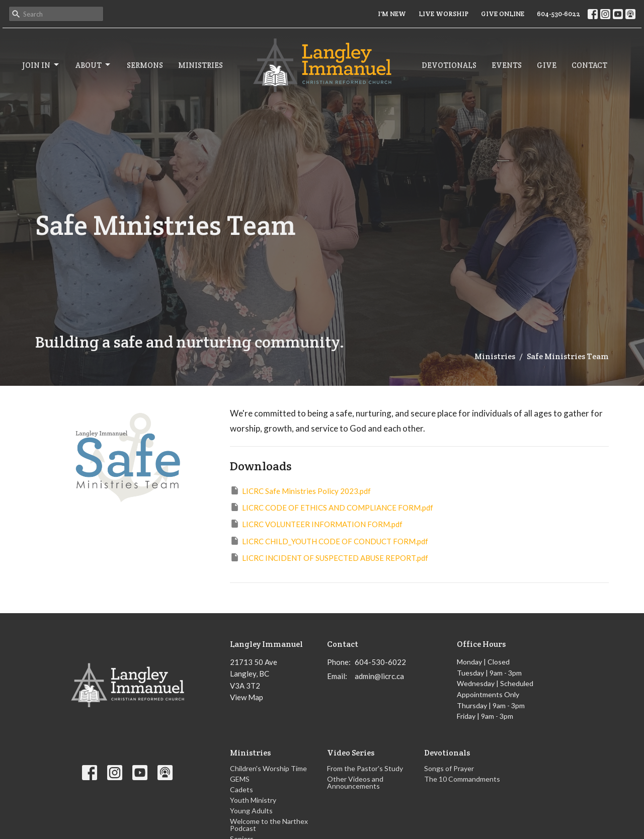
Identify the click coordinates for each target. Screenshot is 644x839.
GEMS (240, 779)
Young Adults (251, 811)
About (94, 65)
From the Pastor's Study (365, 768)
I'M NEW (392, 14)
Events (507, 65)
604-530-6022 (558, 14)
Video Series (351, 753)
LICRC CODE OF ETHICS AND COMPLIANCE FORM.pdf (332, 507)
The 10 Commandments (462, 779)
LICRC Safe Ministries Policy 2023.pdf (300, 490)
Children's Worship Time (268, 768)
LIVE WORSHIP (444, 14)
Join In (41, 65)
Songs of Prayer (449, 768)
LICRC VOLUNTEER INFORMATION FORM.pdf (316, 524)
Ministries (200, 65)
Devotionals (449, 65)
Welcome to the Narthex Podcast (269, 825)
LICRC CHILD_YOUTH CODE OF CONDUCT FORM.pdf (329, 541)
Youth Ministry (253, 800)
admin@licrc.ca (379, 676)
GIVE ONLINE (503, 14)
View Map (247, 697)
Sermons (145, 65)
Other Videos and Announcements (355, 782)
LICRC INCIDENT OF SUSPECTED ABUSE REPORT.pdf (329, 557)
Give (547, 65)
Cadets (242, 789)
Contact (589, 65)
